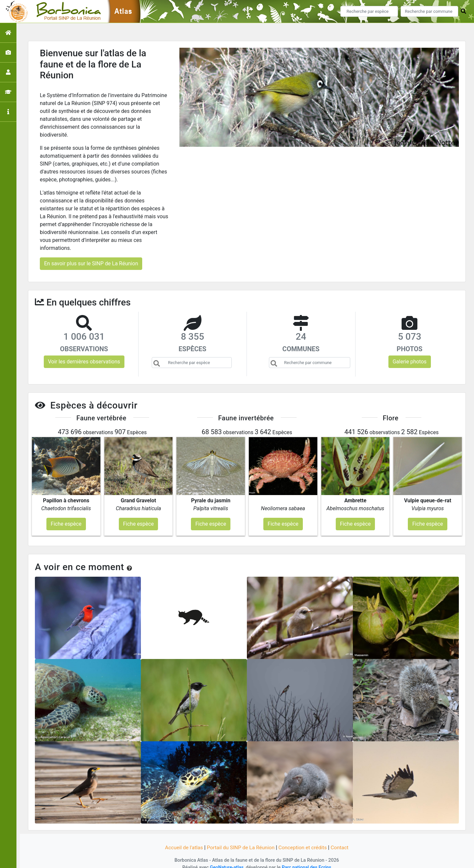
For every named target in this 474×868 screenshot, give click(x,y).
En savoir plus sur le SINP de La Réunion (91, 263)
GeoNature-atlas (226, 859)
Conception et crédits (304, 839)
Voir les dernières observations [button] (84, 362)
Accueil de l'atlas (182, 839)
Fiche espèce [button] (66, 515)
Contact (342, 839)
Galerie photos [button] (410, 362)
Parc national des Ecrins (307, 859)
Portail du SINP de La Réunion (240, 839)
